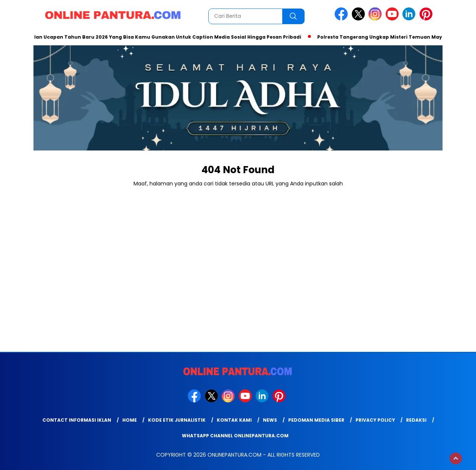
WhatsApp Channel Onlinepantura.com (235, 436)
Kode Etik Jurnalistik (177, 420)
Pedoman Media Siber (316, 420)
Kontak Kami (234, 420)
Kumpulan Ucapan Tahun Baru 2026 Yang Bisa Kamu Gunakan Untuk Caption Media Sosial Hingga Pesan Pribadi (161, 37)
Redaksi (416, 420)
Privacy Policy (375, 420)
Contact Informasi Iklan (77, 420)
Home (130, 420)
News (270, 420)
